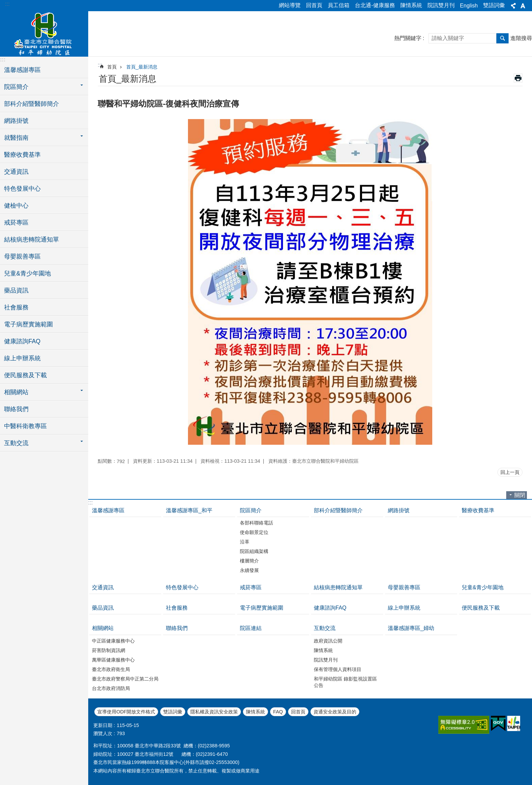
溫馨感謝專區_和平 (189, 510)
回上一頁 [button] (510, 472)
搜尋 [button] (502, 38)
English (469, 6)
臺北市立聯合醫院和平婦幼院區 (44, 33)
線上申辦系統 (22, 358)
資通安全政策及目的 (335, 712)
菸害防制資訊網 (109, 650)
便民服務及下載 (25, 375)
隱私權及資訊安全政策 (214, 712)
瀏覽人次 (103, 733)
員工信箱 (339, 5)
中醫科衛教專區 (25, 426)
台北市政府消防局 (111, 688)
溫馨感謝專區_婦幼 (411, 628)
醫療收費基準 (22, 155)
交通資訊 (16, 172)
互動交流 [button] (16, 443)
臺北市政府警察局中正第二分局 (125, 679)
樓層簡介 (249, 561)
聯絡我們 (16, 409)
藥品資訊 (16, 290)
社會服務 (16, 307)
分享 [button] (513, 6)
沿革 (245, 542)
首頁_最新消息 (142, 67)
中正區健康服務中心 (113, 641)
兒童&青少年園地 (27, 273)
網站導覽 (290, 5)
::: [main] (100, 65)
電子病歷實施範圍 (28, 324)
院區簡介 (251, 510)
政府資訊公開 (328, 641)
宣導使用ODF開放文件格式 (126, 712)
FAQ (278, 712)
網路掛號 (16, 121)
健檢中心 (16, 206)
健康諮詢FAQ (22, 341)
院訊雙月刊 (441, 5)
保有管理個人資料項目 (338, 669)
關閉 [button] (520, 495)
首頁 (112, 67)
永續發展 (249, 570)
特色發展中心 (22, 189)
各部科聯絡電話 (256, 523)
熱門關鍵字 (408, 38)
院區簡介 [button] (16, 87)
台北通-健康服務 (375, 5)
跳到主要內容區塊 (4, 4)
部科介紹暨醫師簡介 (32, 104)
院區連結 (251, 628)
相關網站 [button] (16, 392)
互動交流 (325, 628)
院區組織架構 (254, 551)
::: (7, 4)
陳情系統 (411, 5)
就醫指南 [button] (16, 138)
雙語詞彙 (494, 5)
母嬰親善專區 (22, 256)
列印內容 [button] (518, 78)
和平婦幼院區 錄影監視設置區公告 (345, 682)
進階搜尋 (521, 38)
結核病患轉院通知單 (32, 240)
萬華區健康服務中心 (113, 660)
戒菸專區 (16, 223)
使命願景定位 (254, 532)
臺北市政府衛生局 (111, 669)
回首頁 (314, 5)
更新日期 (103, 725)
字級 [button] (523, 6)
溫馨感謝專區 (22, 70)
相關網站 (103, 628)
